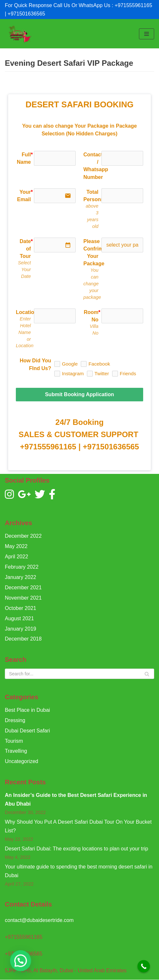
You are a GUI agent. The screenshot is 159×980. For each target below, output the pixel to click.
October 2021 (21, 608)
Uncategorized (21, 761)
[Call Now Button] (144, 966)
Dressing (15, 720)
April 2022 (16, 557)
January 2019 (21, 629)
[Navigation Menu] (147, 34)
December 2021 (23, 588)
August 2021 (19, 618)
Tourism (14, 741)
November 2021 (23, 598)
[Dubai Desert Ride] (19, 34)
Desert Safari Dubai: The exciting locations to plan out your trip (77, 849)
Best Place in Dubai (27, 710)
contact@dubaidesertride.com (39, 920)
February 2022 (22, 567)
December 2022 (23, 536)
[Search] (79, 674)
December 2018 (23, 639)
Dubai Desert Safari (27, 731)
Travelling (16, 751)
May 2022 (16, 546)
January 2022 (21, 577)
